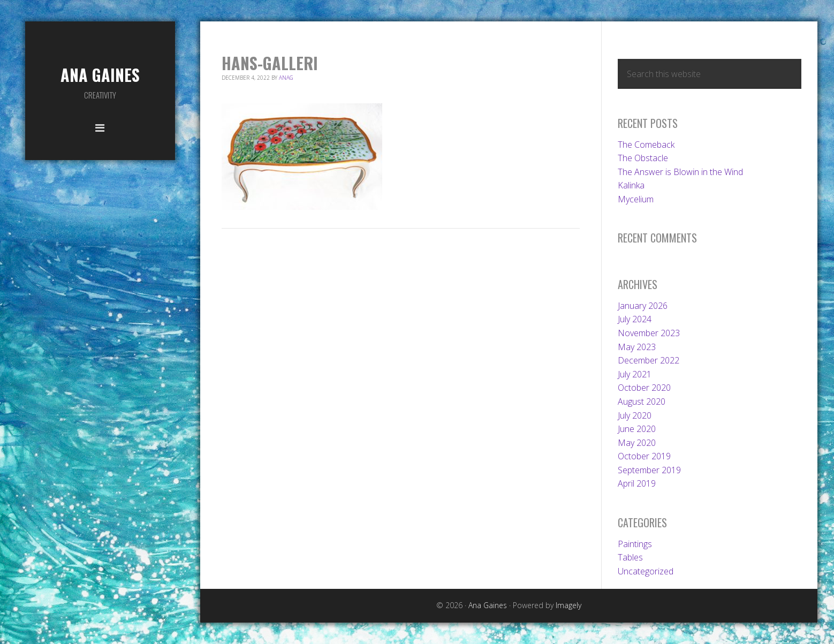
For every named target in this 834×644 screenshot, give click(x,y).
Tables (630, 557)
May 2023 (637, 347)
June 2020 (637, 429)
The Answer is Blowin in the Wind (680, 172)
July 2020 (635, 415)
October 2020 (644, 388)
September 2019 (649, 470)
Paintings (635, 544)
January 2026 (643, 306)
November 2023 (649, 333)
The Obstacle (643, 158)
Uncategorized (646, 571)
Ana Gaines (100, 75)
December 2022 (649, 360)
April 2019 (637, 483)
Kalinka (631, 185)
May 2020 (637, 443)
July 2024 (635, 319)
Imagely (568, 605)
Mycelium (636, 199)
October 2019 (644, 456)
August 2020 (642, 401)
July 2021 (635, 374)
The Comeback (646, 145)
